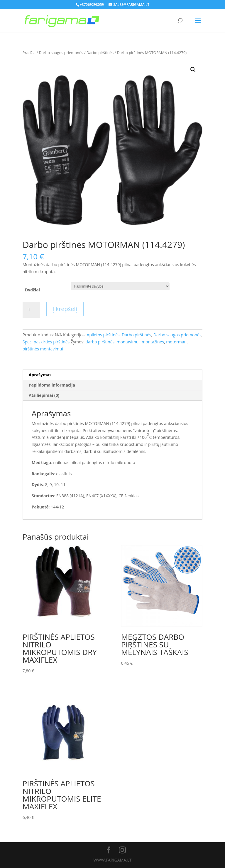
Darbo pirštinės (100, 53)
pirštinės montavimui (43, 349)
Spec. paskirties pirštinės (46, 342)
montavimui (128, 342)
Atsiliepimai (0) (44, 395)
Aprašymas (40, 375)
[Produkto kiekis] (31, 310)
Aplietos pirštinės (103, 335)
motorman (176, 342)
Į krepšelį (65, 309)
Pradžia (29, 53)
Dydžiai (32, 290)
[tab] (113, 375)
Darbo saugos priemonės (61, 53)
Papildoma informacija (52, 385)
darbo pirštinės (100, 342)
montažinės (153, 342)
